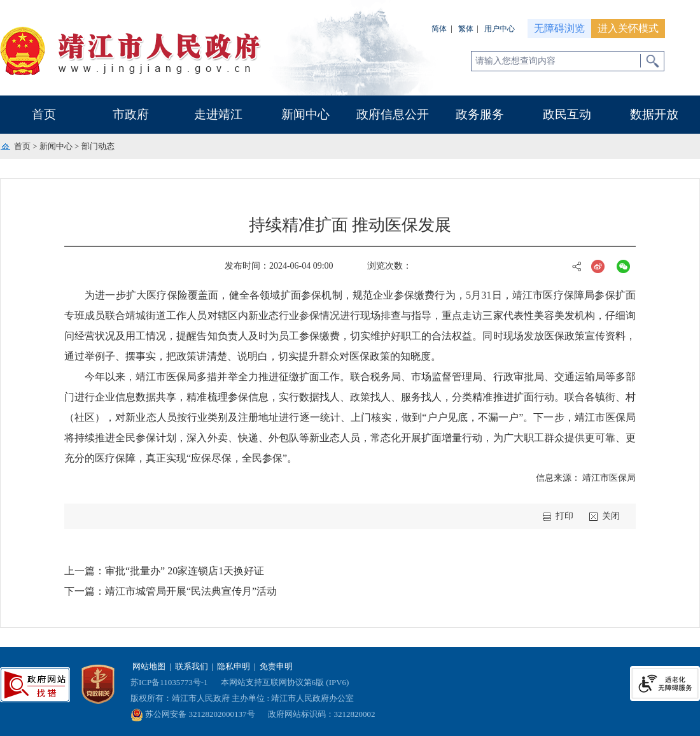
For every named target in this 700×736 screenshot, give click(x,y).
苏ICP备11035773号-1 (169, 682)
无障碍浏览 (559, 28)
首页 (44, 114)
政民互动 (567, 114)
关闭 (611, 516)
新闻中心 (305, 114)
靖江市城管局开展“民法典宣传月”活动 (191, 591)
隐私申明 (234, 666)
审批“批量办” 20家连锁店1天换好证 (185, 571)
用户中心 (500, 29)
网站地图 (149, 666)
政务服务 (480, 114)
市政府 (131, 114)
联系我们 (192, 666)
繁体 (466, 29)
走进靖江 (218, 114)
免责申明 (276, 666)
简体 (439, 29)
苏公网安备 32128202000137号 (193, 714)
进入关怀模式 (628, 28)
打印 (564, 516)
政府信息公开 (393, 114)
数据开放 (654, 114)
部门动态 (98, 146)
